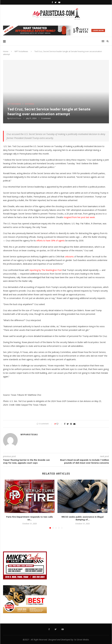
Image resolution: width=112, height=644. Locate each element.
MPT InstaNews (21, 51)
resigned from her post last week (79, 217)
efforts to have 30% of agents (51, 241)
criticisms (69, 257)
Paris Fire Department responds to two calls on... (30, 518)
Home (6, 51)
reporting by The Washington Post (46, 270)
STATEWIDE (30, 104)
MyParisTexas (16, 118)
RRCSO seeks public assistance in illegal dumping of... (83, 518)
